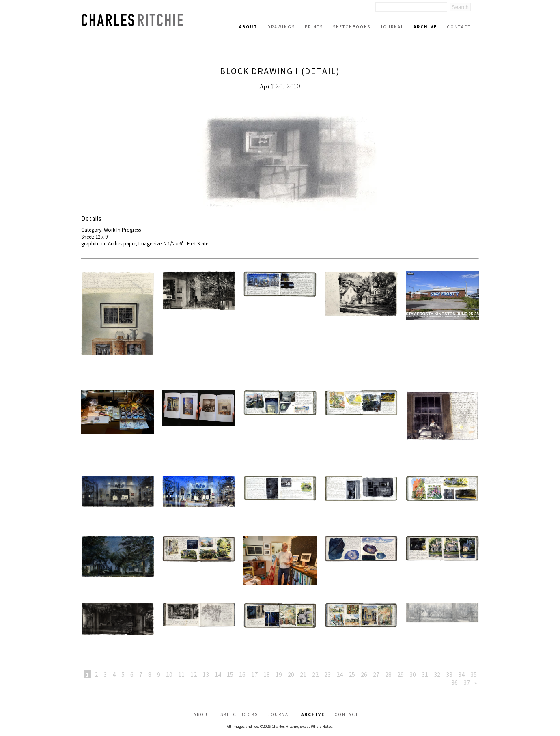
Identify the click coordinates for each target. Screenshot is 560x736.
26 (364, 674)
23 (327, 674)
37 (467, 682)
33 (449, 674)
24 (340, 674)
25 (352, 674)
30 (413, 674)
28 (388, 674)
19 (279, 674)
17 (254, 674)
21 (303, 674)
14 (218, 674)
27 (376, 674)
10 (169, 674)
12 (194, 674)
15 (230, 674)
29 (401, 674)
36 (454, 682)
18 (267, 674)
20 (291, 674)
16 (242, 674)
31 (425, 674)
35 (474, 674)
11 (181, 674)
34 (461, 674)
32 (437, 674)
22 (315, 674)
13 (206, 674)
